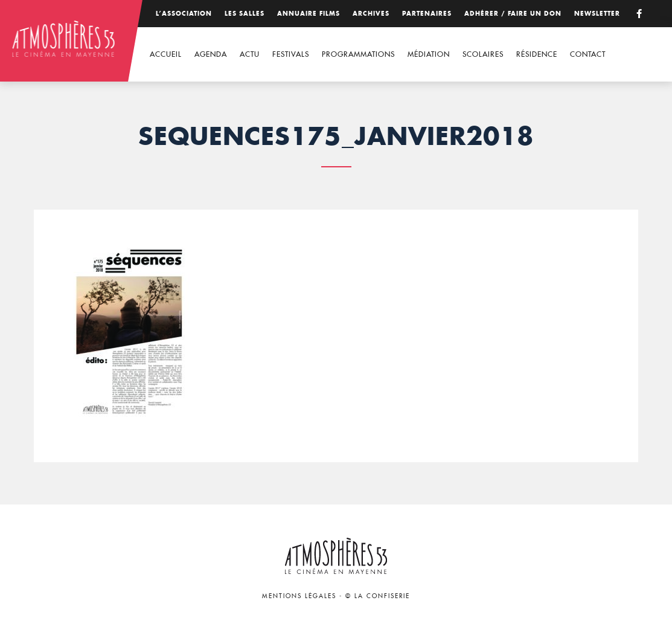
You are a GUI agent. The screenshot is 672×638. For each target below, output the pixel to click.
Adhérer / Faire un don (513, 14)
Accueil (166, 54)
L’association (184, 14)
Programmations (358, 54)
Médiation (429, 54)
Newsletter (597, 14)
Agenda (211, 54)
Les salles (245, 14)
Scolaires (483, 54)
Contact (588, 54)
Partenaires (427, 14)
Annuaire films (309, 14)
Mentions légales (299, 596)
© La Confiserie (378, 596)
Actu (250, 54)
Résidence (537, 54)
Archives (371, 14)
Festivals (291, 54)
